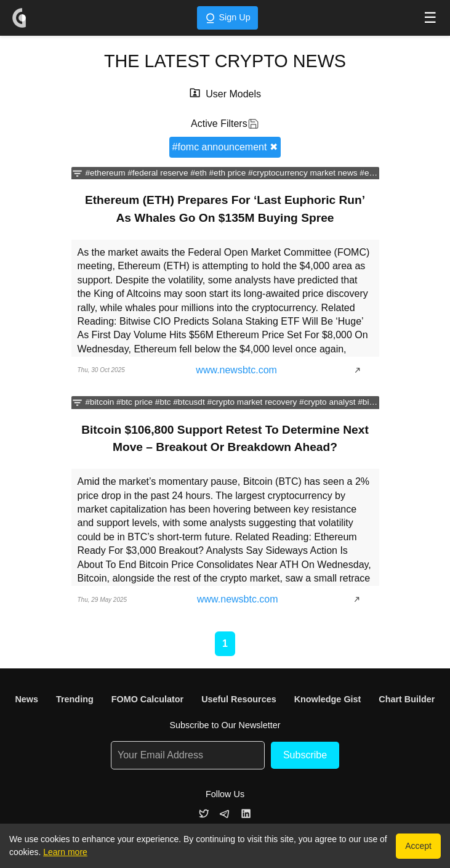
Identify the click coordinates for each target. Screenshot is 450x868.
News (26, 699)
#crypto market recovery (252, 402)
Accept (418, 846)
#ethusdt (376, 173)
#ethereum (105, 173)
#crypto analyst (327, 402)
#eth (198, 173)
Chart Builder (407, 699)
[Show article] (361, 370)
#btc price (135, 402)
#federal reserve (158, 173)
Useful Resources (239, 699)
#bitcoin (99, 402)
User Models (233, 94)
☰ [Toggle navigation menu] (430, 18)
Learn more (65, 852)
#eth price (228, 173)
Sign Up (227, 18)
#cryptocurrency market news (303, 173)
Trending (75, 699)
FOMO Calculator (148, 699)
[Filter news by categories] (77, 173)
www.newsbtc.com (236, 370)
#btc (163, 402)
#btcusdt (189, 402)
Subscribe (305, 755)
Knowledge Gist (328, 699)
